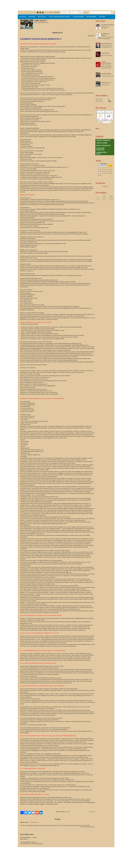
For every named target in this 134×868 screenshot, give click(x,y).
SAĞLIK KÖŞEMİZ (78, 17)
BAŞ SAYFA (23, 17)
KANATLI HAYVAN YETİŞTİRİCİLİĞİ (107, 46)
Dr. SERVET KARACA (108, 25)
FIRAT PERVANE (106, 44)
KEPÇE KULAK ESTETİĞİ (106, 27)
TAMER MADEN (106, 74)
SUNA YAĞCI (105, 53)
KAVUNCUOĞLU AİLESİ (102, 153)
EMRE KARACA (106, 83)
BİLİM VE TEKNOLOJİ (103, 146)
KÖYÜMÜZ (32, 17)
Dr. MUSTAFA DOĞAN (105, 34)
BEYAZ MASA (42, 17)
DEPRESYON (105, 85)
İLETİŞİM (102, 17)
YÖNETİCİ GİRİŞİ (102, 143)
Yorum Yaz (92, 812)
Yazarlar (68, 812)
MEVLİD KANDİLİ (107, 55)
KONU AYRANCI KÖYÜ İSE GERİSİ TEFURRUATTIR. (107, 66)
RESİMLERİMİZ (92, 17)
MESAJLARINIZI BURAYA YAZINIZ (60, 17)
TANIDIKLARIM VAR (107, 76)
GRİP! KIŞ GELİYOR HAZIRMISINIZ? (107, 38)
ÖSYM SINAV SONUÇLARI (100, 149)
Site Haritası (105, 186)
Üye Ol (51, 12)
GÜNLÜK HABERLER (103, 140)
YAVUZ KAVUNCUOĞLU (106, 62)
